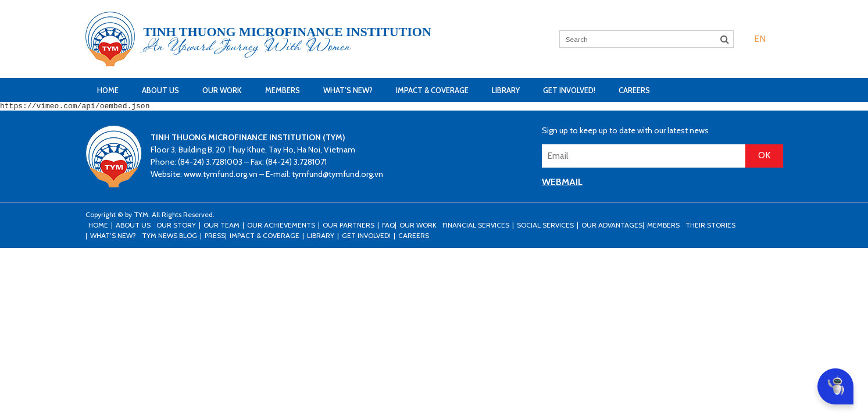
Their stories (710, 227)
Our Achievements (281, 227)
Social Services (545, 227)
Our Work (222, 90)
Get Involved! (569, 90)
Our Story (176, 227)
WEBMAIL (562, 184)
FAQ (388, 227)
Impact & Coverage (432, 90)
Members (283, 90)
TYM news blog (169, 237)
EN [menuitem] (760, 39)
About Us (160, 90)
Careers (634, 90)
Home (108, 90)
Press (215, 237)
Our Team (222, 227)
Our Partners (349, 227)
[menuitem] (760, 39)
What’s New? (348, 90)
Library (506, 90)
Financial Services (476, 227)
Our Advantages (612, 227)
